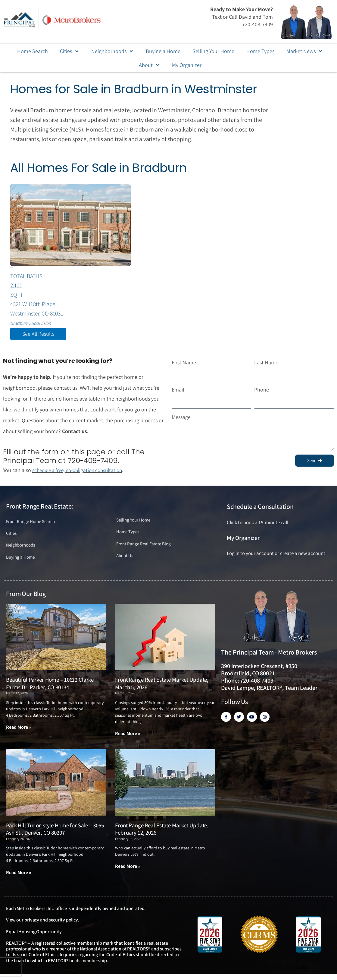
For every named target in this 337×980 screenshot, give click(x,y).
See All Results (38, 337)
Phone (262, 393)
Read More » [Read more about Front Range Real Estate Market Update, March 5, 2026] (128, 739)
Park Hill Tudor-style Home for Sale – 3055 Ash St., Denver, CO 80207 (55, 835)
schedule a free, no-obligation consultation (81, 474)
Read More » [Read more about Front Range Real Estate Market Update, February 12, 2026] (128, 872)
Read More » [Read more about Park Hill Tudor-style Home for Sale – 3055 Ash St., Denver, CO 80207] (19, 879)
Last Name (266, 366)
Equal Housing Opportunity (34, 938)
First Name (184, 366)
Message (181, 421)
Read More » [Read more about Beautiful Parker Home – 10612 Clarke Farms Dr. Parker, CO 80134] (19, 733)
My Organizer (243, 541)
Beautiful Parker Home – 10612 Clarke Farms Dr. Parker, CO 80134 (50, 689)
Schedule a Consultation (260, 510)
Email (178, 393)
